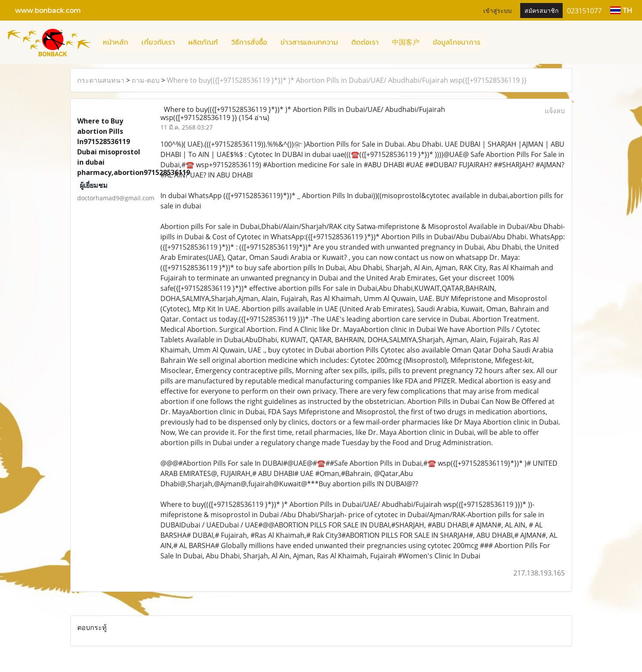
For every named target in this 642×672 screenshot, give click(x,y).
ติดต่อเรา (365, 42)
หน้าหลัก (116, 42)
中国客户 (406, 42)
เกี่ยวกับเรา (158, 42)
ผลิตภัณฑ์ (203, 42)
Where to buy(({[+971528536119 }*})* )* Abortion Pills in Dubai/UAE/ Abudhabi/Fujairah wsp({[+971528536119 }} (347, 80)
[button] (494, 42)
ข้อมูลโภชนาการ (457, 42)
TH (621, 10)
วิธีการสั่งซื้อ (249, 42)
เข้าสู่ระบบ (497, 10)
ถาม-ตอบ (146, 80)
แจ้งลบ (555, 111)
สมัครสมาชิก (541, 10)
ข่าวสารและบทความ (309, 42)
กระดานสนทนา (101, 80)
